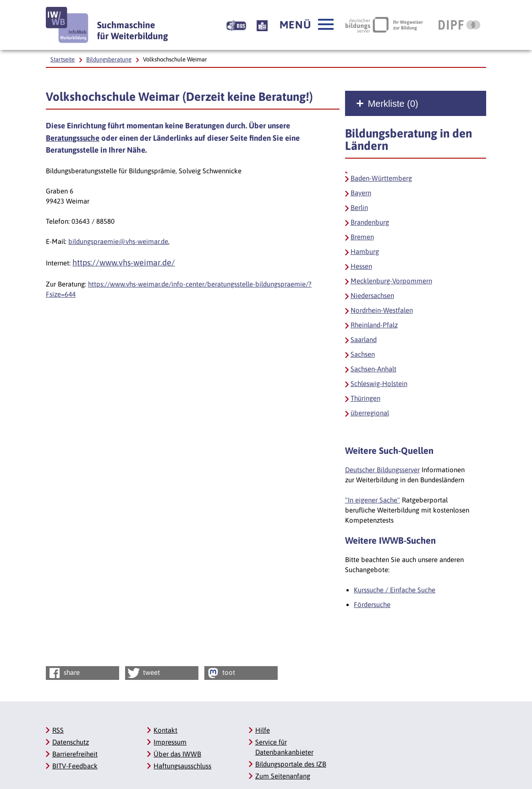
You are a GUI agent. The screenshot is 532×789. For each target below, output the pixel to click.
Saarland (364, 339)
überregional (370, 413)
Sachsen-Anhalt (373, 369)
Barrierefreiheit (75, 754)
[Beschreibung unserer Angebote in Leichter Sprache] (262, 25)
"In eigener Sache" (373, 500)
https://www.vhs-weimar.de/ (124, 262)
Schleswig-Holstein (379, 383)
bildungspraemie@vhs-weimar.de (118, 241)
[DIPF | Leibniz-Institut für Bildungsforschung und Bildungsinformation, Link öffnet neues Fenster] (459, 25)
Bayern (361, 193)
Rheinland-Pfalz (374, 325)
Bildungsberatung (109, 59)
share (63, 673)
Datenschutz (71, 742)
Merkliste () (393, 104)
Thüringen (365, 398)
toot (220, 673)
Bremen (362, 237)
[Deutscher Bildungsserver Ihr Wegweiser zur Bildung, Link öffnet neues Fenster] (384, 25)
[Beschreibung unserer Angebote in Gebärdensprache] (236, 25)
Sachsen (363, 354)
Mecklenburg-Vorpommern (391, 281)
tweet (143, 673)
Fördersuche (372, 604)
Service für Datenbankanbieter (284, 747)
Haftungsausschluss (182, 766)
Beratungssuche (73, 138)
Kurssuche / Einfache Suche (395, 590)
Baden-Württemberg (381, 178)
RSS (58, 730)
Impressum (170, 742)
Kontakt (165, 730)
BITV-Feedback (75, 766)
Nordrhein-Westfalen (382, 310)
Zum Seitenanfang (283, 776)
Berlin (359, 207)
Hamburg (365, 251)
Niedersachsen (372, 295)
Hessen (361, 266)
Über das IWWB (177, 754)
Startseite (63, 59)
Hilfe (263, 730)
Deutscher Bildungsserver (382, 470)
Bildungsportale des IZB (291, 764)
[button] (307, 25)
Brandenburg (370, 222)
